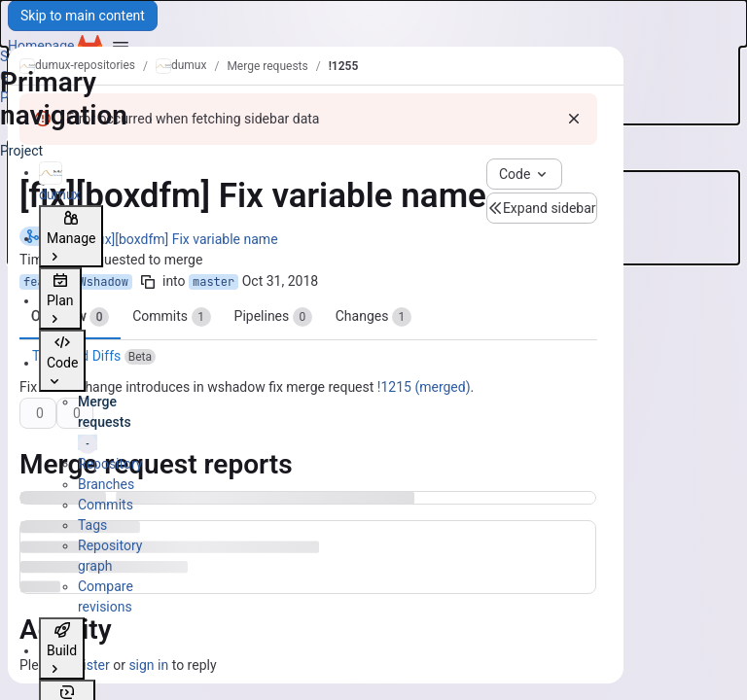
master (213, 282)
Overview (70, 317)
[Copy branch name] (148, 282)
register (86, 665)
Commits (171, 317)
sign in (148, 665)
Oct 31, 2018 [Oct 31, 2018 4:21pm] (280, 281)
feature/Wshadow (76, 282)
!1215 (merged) (424, 387)
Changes (373, 317)
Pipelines (273, 317)
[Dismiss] (574, 119)
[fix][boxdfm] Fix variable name (185, 239)
